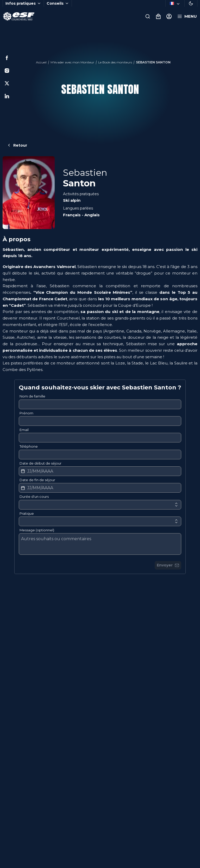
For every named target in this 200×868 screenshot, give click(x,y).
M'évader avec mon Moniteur (72, 62)
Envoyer (168, 565)
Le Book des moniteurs (115, 62)
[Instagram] (7, 71)
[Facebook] (7, 58)
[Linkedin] (7, 96)
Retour (17, 145)
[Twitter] (7, 83)
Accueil (41, 62)
